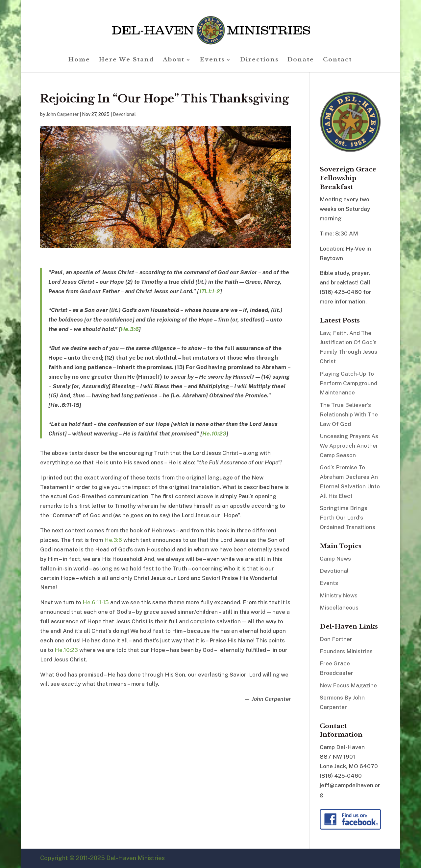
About (174, 60)
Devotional (124, 114)
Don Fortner (336, 639)
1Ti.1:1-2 (210, 291)
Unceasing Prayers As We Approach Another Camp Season (349, 446)
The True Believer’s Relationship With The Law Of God (349, 414)
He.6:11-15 (96, 602)
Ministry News (339, 595)
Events (212, 60)
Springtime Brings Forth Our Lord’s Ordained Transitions (347, 518)
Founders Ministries (346, 651)
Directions (259, 60)
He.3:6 (130, 329)
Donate (301, 60)
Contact (337, 60)
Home (79, 60)
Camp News (335, 559)
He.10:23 (214, 434)
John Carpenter (62, 114)
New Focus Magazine (348, 685)
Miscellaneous (339, 608)
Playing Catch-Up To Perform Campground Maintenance (348, 383)
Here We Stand (126, 60)
